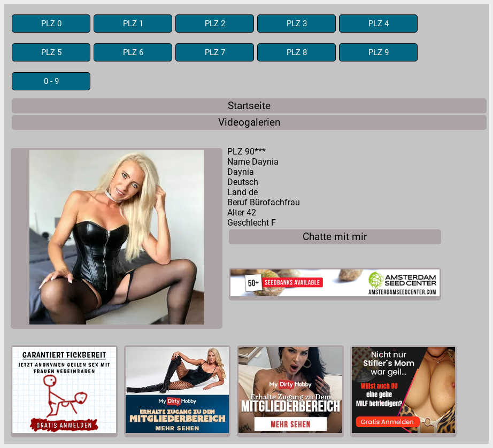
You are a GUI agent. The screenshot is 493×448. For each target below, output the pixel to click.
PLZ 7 (215, 52)
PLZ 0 (51, 24)
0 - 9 (51, 81)
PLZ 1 (133, 24)
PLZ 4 (379, 24)
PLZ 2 (215, 24)
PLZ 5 (51, 52)
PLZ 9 (379, 52)
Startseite (249, 106)
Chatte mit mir (335, 237)
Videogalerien (249, 122)
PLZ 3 (297, 24)
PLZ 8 (297, 52)
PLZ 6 (133, 52)
